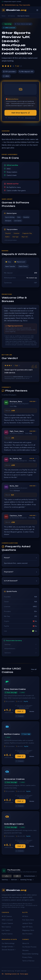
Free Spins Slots (28, 920)
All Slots (25, 916)
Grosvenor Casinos (14, 779)
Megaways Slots (28, 930)
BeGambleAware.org (30, 118)
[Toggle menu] (37, 10)
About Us (26, 943)
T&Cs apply (29, 705)
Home (4, 16)
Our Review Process (29, 947)
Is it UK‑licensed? (20, 581)
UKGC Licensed (7, 920)
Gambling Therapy (27, 880)
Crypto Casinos (7, 923)
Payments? (20, 572)
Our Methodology (8, 943)
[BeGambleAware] (7, 876)
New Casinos (6, 927)
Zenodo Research (9, 950)
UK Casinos (11, 16)
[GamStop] (17, 876)
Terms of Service (28, 961)
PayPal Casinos (7, 934)
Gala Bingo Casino (14, 824)
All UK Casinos (7, 916)
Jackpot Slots (27, 923)
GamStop (20, 644)
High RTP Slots (27, 927)
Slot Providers (27, 934)
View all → (34, 670)
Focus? (20, 558)
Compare (20, 716)
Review (32, 711)
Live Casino (6, 930)
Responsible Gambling (30, 954)
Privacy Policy (27, 957)
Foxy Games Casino (15, 689)
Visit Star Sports (21, 113)
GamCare (20, 653)
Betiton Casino (12, 734)
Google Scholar (8, 947)
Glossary (25, 950)
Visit (20, 711)
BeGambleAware (20, 649)
